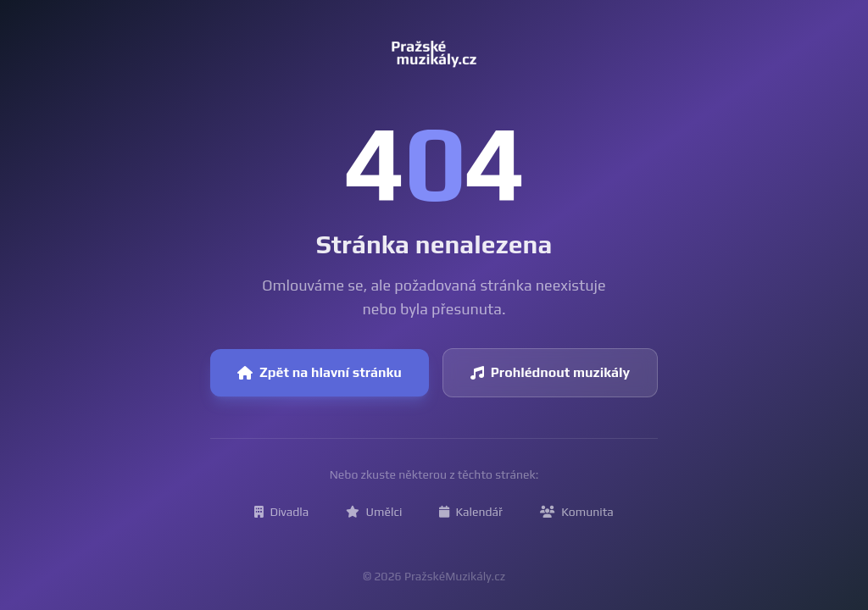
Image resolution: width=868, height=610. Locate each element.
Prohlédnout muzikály (550, 372)
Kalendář (471, 512)
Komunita (577, 512)
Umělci (374, 512)
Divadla (281, 512)
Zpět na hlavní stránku (320, 372)
